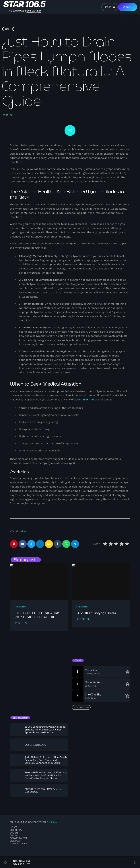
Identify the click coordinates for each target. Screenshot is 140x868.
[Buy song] (127, 673)
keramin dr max (84, 401)
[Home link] (25, 7)
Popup (128, 7)
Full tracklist (81, 709)
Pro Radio (52, 823)
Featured (8, 31)
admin (24, 532)
